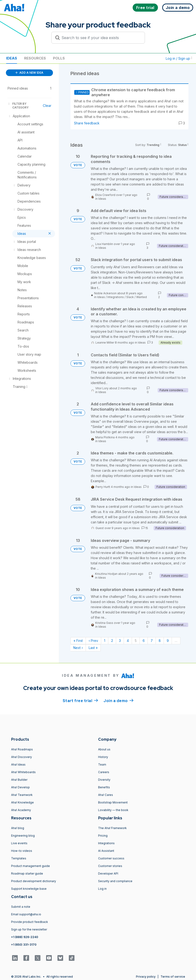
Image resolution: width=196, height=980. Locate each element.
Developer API (108, 873)
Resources (35, 58)
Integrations (116, 297)
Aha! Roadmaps (22, 749)
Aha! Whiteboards (23, 772)
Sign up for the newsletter (29, 929)
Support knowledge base (29, 889)
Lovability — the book (113, 810)
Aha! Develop (20, 787)
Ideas (12, 58)
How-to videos (22, 851)
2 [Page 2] (112, 641)
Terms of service (173, 977)
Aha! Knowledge (22, 802)
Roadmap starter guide (27, 873)
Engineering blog (23, 836)
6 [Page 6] (144, 641)
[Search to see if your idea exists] (100, 38)
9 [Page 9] (168, 641)
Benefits (104, 787)
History (103, 757)
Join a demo (118, 700)
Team (102, 764)
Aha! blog (18, 828)
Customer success (111, 858)
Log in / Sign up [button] (179, 58)
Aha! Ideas (18, 764)
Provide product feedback (30, 922)
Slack (130, 297)
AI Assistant (106, 851)
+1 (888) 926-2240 (25, 937)
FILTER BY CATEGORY (18, 106)
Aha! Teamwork (22, 795)
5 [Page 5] (136, 641)
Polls (59, 58)
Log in (102, 889)
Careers (104, 772)
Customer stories (110, 866)
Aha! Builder (19, 780)
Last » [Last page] (93, 648)
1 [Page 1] (105, 641)
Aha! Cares (106, 795)
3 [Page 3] (120, 641)
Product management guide (30, 866)
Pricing (103, 836)
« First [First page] (78, 641)
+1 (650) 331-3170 (24, 945)
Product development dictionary (34, 881)
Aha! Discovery (22, 757)
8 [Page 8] (160, 641)
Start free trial (80, 700)
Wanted (142, 297)
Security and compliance (115, 881)
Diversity (104, 780)
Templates (19, 858)
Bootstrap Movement (113, 802)
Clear (47, 106)
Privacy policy (146, 977)
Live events (19, 843)
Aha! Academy (21, 810)
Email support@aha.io (26, 914)
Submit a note (21, 907)
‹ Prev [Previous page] (93, 641)
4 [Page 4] (128, 641)
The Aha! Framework (112, 828)
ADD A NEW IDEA (29, 73)
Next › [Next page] (78, 648)
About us (104, 749)
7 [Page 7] (152, 641)
